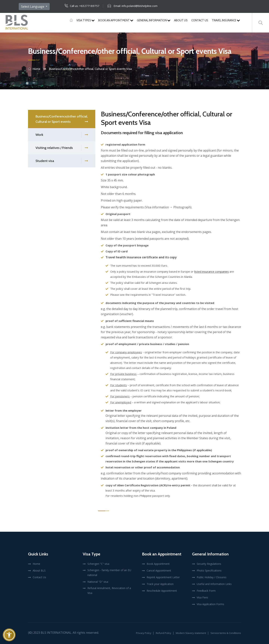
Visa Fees (202, 597)
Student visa (62, 161)
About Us (181, 20)
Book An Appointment (116, 20)
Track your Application (160, 584)
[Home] (71, 20)
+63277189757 (89, 6)
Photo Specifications (209, 570)
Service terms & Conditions (226, 633)
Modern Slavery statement (191, 633)
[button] (9, 635)
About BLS (39, 570)
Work (62, 135)
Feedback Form (206, 591)
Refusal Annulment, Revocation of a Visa (109, 590)
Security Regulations (209, 564)
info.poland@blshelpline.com (140, 6)
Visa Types (85, 20)
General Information (154, 20)
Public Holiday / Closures (212, 577)
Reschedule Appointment (162, 591)
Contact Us (200, 20)
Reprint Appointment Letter (163, 577)
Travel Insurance (226, 20)
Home (36, 69)
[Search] (261, 23)
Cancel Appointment (159, 570)
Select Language (33, 7)
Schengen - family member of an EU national (109, 573)
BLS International (56, 633)
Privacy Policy (144, 633)
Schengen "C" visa (98, 564)
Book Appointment (158, 564)
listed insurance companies (212, 272)
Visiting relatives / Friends (62, 148)
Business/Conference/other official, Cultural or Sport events (62, 119)
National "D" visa (98, 582)
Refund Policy (164, 633)
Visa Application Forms (210, 604)
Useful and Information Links (214, 584)
